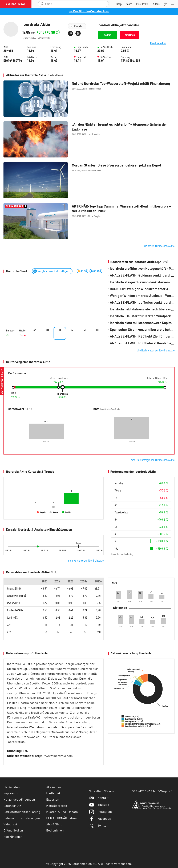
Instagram (100, 812)
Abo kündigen (13, 837)
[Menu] (173, 4)
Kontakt (99, 798)
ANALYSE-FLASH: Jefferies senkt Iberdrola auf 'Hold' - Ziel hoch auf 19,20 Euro (142, 302)
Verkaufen (130, 35)
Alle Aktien (54, 787)
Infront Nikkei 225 (157, 378)
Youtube (99, 805)
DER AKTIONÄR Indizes (62, 818)
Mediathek (53, 793)
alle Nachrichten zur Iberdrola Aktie (156, 350)
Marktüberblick (57, 806)
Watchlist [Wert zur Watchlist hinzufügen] (78, 26)
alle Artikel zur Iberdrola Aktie (159, 246)
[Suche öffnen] (42, 4)
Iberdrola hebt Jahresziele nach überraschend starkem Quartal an (142, 309)
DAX (14, 393)
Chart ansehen (162, 46)
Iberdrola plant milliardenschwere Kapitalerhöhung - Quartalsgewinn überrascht (142, 323)
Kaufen (108, 35)
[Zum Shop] (119, 4)
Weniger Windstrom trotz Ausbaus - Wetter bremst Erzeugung (142, 296)
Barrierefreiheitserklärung (22, 812)
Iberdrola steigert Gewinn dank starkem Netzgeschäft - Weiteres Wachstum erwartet (142, 282)
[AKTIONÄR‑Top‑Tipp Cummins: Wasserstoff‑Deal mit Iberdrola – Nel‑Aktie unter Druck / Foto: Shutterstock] (89, 222)
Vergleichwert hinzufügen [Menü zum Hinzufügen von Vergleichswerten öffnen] (53, 271)
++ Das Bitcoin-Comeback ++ (89, 11)
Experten (53, 799)
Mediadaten (12, 787)
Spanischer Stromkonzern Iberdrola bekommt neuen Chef (142, 329)
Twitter (98, 825)
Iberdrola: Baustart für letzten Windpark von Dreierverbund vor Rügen (142, 316)
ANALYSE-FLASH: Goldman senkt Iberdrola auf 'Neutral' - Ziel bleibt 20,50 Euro (142, 275)
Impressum (11, 793)
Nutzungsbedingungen (19, 799)
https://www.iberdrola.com (54, 756)
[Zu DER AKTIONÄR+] (142, 4)
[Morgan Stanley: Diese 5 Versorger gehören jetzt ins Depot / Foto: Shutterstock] (89, 181)
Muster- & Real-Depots (62, 812)
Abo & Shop (54, 824)
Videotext (10, 824)
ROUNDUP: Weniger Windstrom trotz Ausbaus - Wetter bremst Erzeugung (142, 289)
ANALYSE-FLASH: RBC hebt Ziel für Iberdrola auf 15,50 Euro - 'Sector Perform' (142, 336)
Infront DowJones (59, 378)
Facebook (100, 818)
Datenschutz (12, 806)
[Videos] (156, 4)
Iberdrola (63, 394)
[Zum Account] (129, 4)
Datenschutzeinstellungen (22, 818)
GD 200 (97, 271)
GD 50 (84, 271)
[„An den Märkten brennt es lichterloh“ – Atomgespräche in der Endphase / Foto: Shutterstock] (89, 140)
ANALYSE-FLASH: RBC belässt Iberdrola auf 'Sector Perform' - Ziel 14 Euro (142, 343)
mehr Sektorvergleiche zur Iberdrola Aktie (153, 460)
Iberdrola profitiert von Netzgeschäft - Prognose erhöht (142, 268)
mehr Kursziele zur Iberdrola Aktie (86, 560)
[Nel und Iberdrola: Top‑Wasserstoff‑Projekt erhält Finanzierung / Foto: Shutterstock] (89, 99)
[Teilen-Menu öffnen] (70, 33)
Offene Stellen (13, 830)
